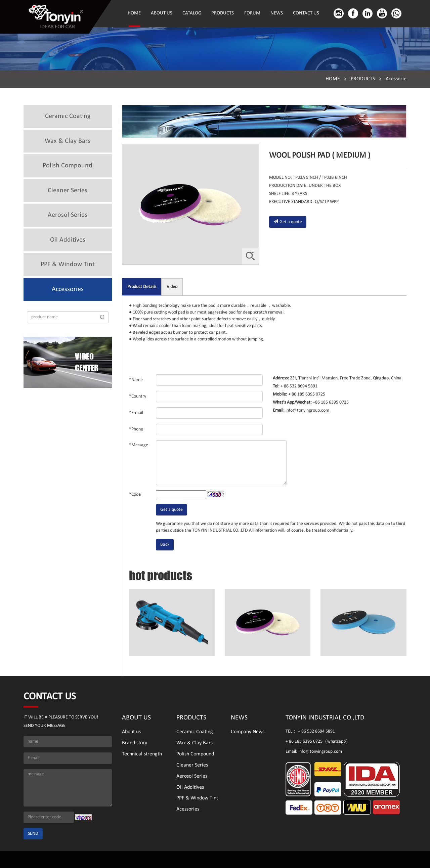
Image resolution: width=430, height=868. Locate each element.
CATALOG (192, 13)
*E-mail (136, 413)
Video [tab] (172, 287)
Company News (248, 732)
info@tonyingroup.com (307, 410)
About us (131, 732)
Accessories (68, 289)
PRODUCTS (223, 13)
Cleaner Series (68, 191)
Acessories (188, 809)
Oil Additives (68, 240)
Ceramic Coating (68, 116)
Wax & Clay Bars (68, 141)
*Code (135, 494)
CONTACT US (306, 13)
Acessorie (396, 79)
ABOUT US (162, 13)
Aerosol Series (68, 215)
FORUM (252, 13)
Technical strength (142, 754)
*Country (138, 396)
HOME (134, 13)
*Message (139, 445)
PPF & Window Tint (68, 264)
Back (165, 545)
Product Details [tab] (142, 287)
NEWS (277, 13)
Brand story (135, 743)
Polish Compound (68, 166)
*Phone (136, 429)
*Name (136, 380)
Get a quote (288, 222)
